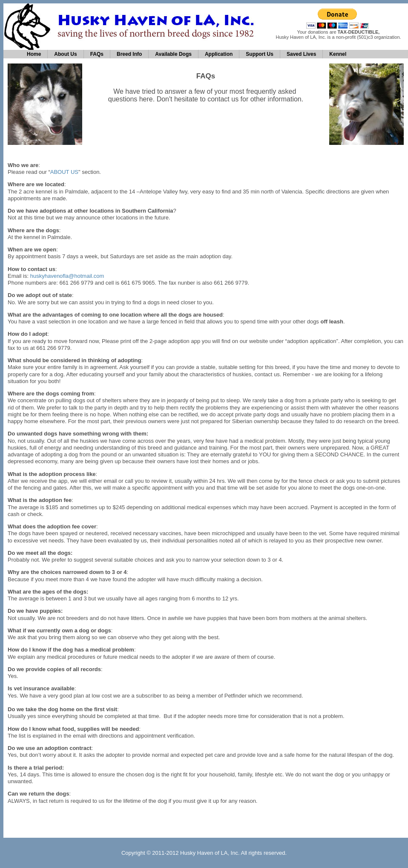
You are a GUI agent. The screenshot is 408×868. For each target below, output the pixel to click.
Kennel (338, 54)
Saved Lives (301, 54)
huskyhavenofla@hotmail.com (67, 276)
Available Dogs (173, 54)
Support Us (260, 54)
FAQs (97, 54)
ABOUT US (64, 172)
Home (34, 54)
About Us (65, 54)
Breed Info (129, 54)
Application (219, 54)
